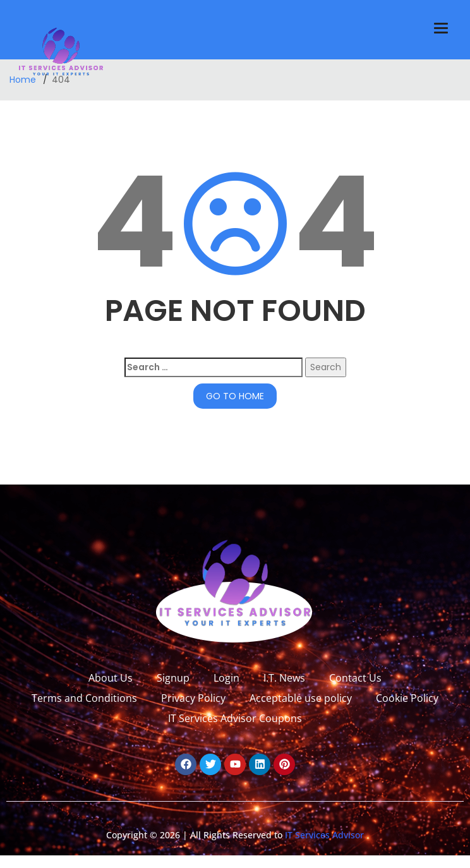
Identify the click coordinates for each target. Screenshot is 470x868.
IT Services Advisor (323, 835)
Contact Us (355, 678)
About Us (111, 678)
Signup (173, 678)
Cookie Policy (407, 698)
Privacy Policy (193, 698)
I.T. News (284, 678)
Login (226, 678)
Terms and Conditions (84, 698)
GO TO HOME (235, 396)
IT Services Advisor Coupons (235, 718)
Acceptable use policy (301, 698)
